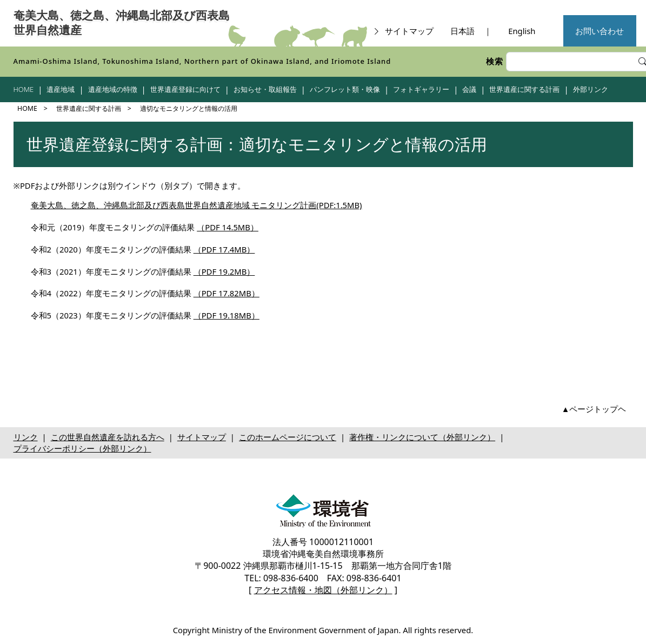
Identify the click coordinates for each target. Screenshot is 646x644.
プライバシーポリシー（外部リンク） (82, 448)
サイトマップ (403, 31)
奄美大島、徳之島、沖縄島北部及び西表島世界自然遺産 (122, 23)
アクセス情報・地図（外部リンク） (323, 590)
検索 (495, 61)
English (522, 31)
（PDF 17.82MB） (227, 293)
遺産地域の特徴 (113, 89)
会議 (469, 89)
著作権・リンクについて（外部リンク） (422, 437)
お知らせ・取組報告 (265, 89)
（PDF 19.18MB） (227, 315)
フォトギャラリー (421, 89)
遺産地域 (61, 89)
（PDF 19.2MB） (224, 271)
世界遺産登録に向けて (185, 89)
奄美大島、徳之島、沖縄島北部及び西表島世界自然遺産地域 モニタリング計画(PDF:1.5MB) (197, 205)
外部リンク (591, 89)
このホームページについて (288, 437)
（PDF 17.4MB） (224, 249)
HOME (24, 89)
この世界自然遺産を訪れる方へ (108, 437)
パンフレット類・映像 (345, 89)
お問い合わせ (600, 31)
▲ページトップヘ (594, 409)
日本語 (462, 31)
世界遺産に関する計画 (524, 89)
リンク (26, 437)
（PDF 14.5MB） (228, 227)
